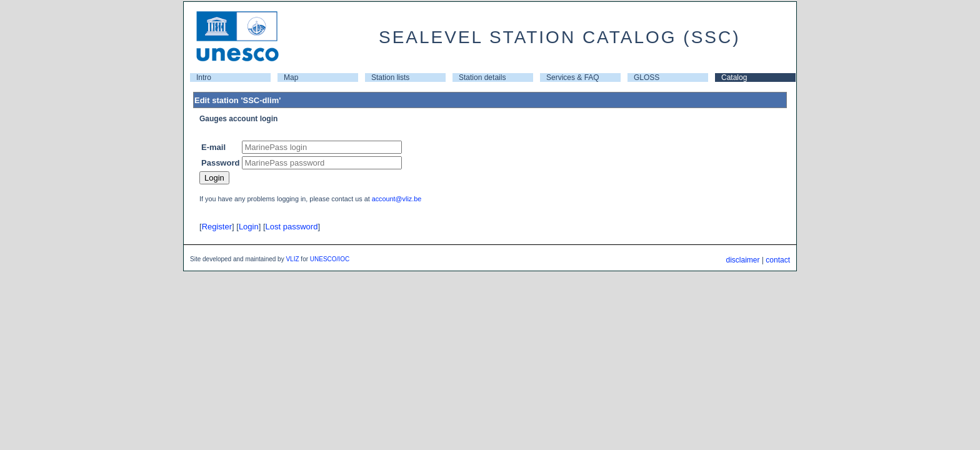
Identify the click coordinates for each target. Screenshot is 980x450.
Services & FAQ (573, 77)
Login (249, 227)
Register (217, 227)
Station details (482, 77)
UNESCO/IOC (330, 259)
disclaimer (742, 260)
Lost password (292, 227)
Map (291, 77)
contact (778, 260)
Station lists (390, 77)
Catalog (734, 77)
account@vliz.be (397, 199)
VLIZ (292, 259)
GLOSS (647, 77)
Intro (204, 77)
